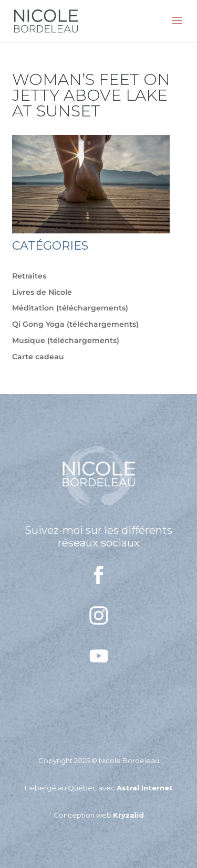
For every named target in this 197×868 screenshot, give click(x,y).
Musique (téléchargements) (66, 340)
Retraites (29, 276)
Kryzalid (128, 815)
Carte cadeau (38, 357)
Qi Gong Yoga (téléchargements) (75, 324)
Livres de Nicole (42, 292)
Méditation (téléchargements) (70, 308)
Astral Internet (145, 788)
